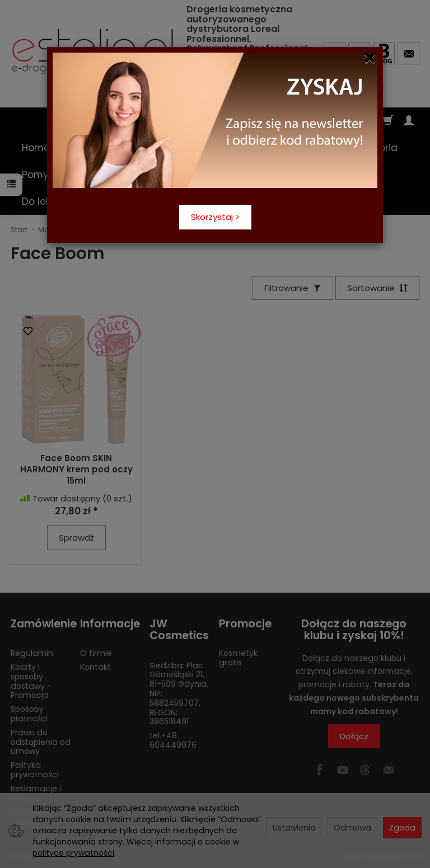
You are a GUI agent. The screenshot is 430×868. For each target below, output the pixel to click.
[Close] (370, 58)
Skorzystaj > (215, 217)
